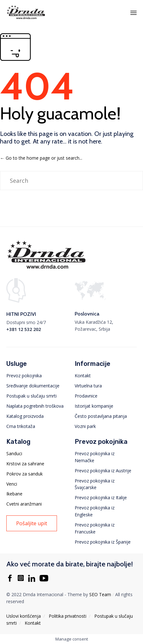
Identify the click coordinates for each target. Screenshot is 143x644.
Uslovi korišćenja (24, 616)
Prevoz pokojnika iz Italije (101, 497)
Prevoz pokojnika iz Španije (103, 542)
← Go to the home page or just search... (41, 158)
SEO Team (100, 594)
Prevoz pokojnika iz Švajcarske (95, 484)
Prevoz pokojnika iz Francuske (95, 528)
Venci (12, 484)
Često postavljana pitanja (101, 416)
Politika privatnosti (68, 616)
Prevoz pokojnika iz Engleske (95, 511)
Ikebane (14, 494)
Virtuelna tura (88, 386)
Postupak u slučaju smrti (31, 396)
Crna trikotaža (21, 426)
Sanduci (14, 453)
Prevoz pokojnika (24, 376)
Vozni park (85, 426)
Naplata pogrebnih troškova (35, 406)
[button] (32, 523)
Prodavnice (86, 396)
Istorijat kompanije (94, 406)
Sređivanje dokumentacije (33, 386)
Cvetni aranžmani (24, 504)
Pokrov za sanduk (25, 474)
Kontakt (83, 376)
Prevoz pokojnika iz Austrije (103, 471)
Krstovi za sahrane (25, 464)
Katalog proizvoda (25, 416)
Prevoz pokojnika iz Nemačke (95, 457)
